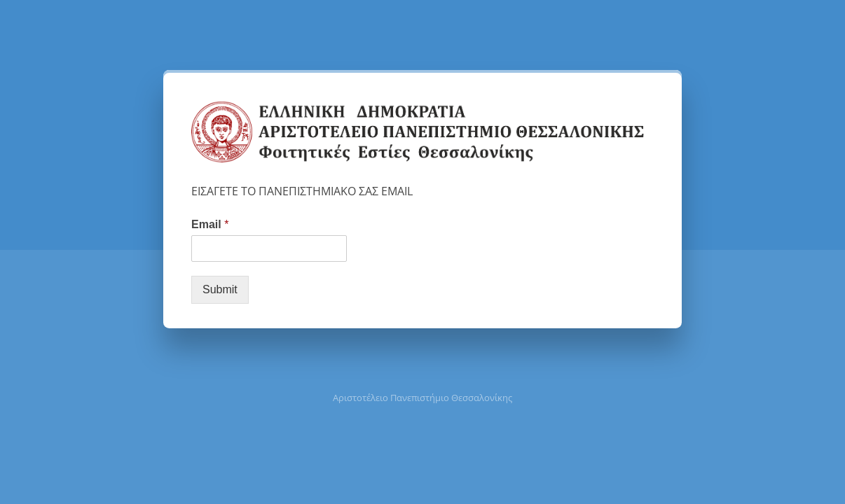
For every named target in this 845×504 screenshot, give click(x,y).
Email (210, 224)
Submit (220, 289)
